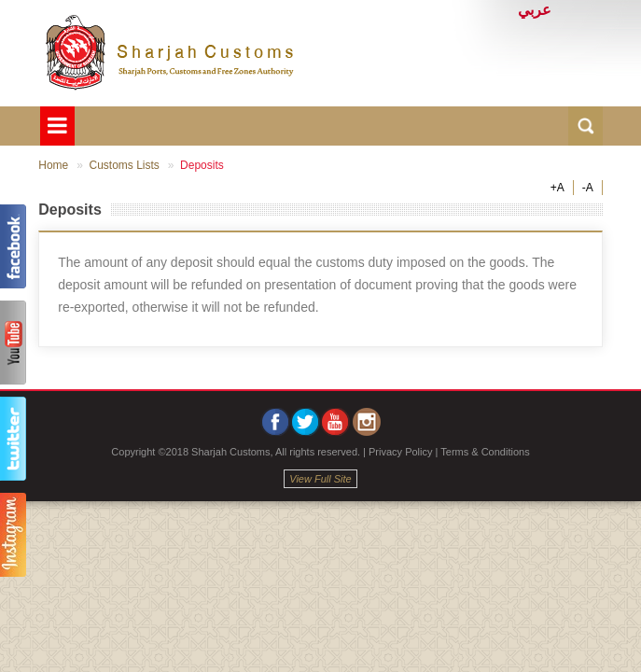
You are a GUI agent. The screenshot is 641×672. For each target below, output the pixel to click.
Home (53, 165)
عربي (535, 10)
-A (588, 188)
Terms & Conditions (485, 452)
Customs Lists (124, 165)
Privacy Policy (400, 452)
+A (557, 188)
